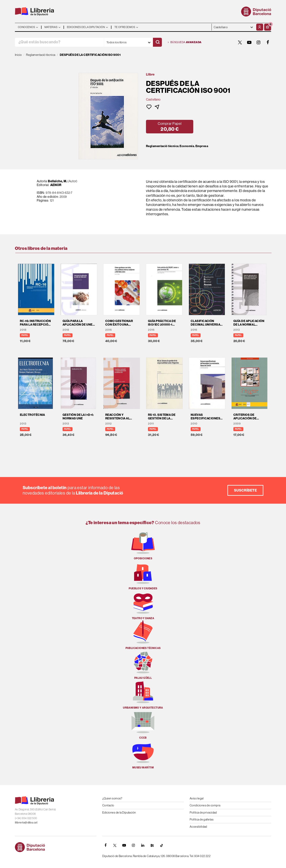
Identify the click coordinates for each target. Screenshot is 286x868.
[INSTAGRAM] (259, 42)
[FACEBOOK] (268, 42)
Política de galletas (202, 819)
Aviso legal (197, 798)
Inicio (18, 55)
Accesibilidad (198, 827)
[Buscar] (157, 42)
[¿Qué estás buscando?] (59, 42)
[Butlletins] (152, 845)
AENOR (56, 185)
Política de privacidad (203, 812)
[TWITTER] (240, 42)
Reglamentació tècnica (162, 146)
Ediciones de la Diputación (119, 812)
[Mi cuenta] (260, 27)
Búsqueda (185, 42)
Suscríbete (245, 490)
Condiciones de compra (205, 805)
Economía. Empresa (194, 146)
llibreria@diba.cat (26, 822)
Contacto (108, 805)
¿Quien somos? (112, 798)
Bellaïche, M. (57, 181)
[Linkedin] (143, 845)
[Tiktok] (161, 845)
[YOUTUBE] (249, 42)
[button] (268, 27)
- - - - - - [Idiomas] (233, 27)
